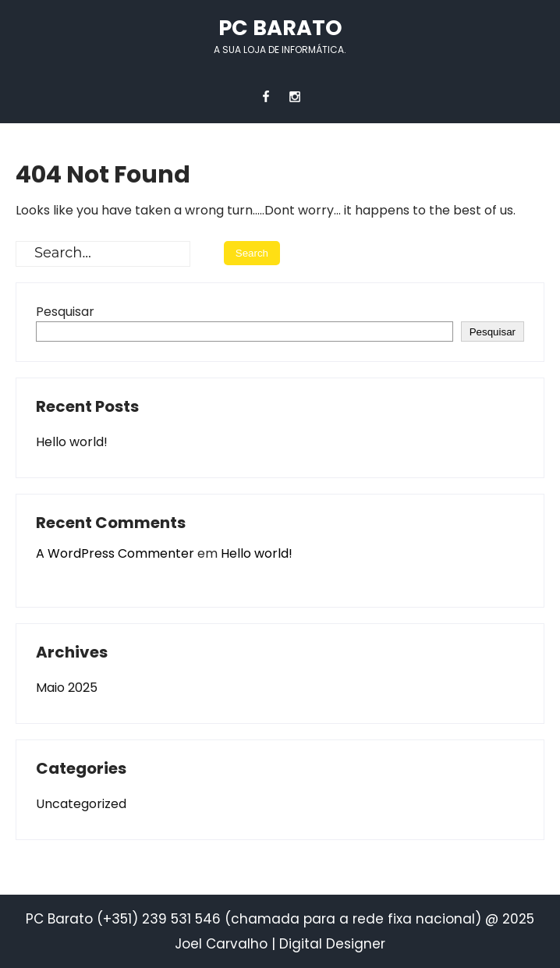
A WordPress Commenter (115, 553)
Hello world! (72, 442)
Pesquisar (65, 312)
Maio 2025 (67, 688)
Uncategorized (81, 804)
